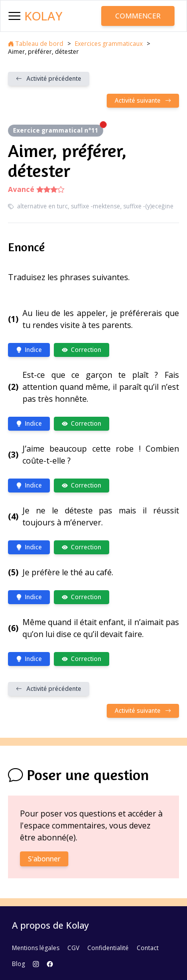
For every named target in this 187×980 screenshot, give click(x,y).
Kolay (43, 16)
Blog (18, 964)
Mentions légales (36, 948)
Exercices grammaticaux (109, 44)
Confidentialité (108, 948)
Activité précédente (49, 79)
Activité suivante (143, 100)
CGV (73, 948)
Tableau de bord (36, 44)
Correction (82, 350)
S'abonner (44, 859)
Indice (29, 350)
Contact (148, 948)
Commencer (138, 16)
